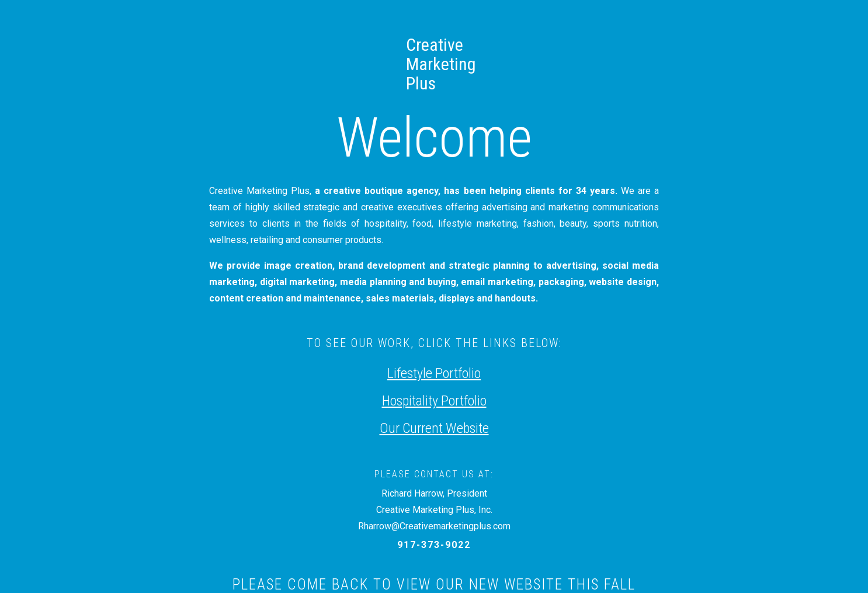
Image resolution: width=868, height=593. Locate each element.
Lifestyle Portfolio (434, 373)
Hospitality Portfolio (434, 401)
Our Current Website (434, 428)
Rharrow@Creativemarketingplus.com (434, 526)
